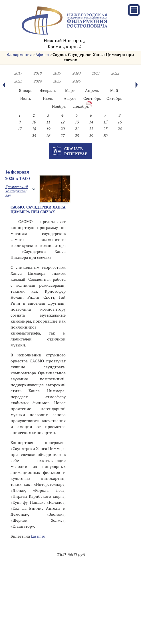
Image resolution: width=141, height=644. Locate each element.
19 (48, 129)
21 (76, 129)
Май (114, 90)
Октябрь (114, 98)
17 (19, 129)
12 (62, 122)
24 (119, 129)
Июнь (26, 98)
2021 (96, 73)
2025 (57, 81)
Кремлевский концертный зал (16, 191)
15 (105, 122)
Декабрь (81, 106)
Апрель (92, 90)
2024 (37, 81)
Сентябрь (92, 98)
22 (91, 129)
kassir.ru (38, 536)
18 (34, 129)
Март (70, 90)
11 (48, 122)
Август (70, 98)
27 (62, 136)
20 (62, 129)
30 (105, 136)
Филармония (19, 55)
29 (91, 136)
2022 (115, 73)
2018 (37, 73)
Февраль (48, 90)
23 (105, 129)
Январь (26, 90)
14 (91, 122)
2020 (76, 73)
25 (34, 136)
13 (76, 122)
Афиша (42, 55)
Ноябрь (59, 106)
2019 (57, 73)
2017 (18, 73)
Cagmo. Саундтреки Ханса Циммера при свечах (38, 209)
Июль (48, 98)
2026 (76, 81)
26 (48, 136)
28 (76, 136)
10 (34, 122)
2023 (18, 81)
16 (119, 122)
